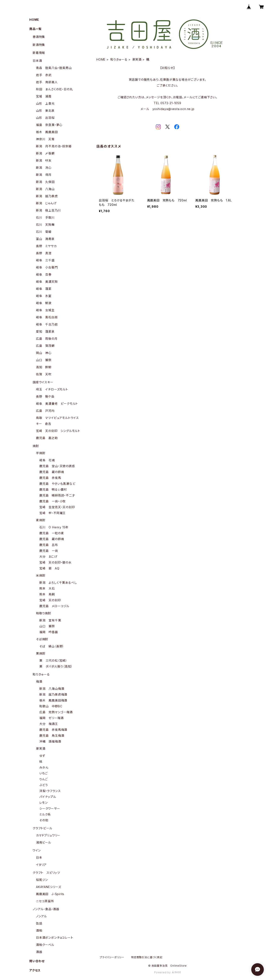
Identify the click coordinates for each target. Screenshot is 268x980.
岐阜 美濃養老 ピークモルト (57, 404)
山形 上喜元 (45, 103)
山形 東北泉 (45, 111)
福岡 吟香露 (49, 632)
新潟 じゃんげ (46, 203)
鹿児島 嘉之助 (47, 438)
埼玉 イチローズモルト (52, 389)
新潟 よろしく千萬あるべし (58, 583)
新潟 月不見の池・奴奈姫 (54, 146)
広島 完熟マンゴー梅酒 (56, 712)
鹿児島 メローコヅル (54, 606)
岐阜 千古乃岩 (47, 324)
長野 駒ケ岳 (45, 396)
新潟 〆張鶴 (45, 153)
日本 (39, 857)
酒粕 (39, 930)
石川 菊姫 (44, 232)
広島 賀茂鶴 (45, 346)
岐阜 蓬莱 (44, 289)
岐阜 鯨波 (44, 303)
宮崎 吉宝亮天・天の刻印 (57, 507)
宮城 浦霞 (44, 96)
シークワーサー (50, 808)
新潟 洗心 (44, 168)
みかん (44, 767)
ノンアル (41, 916)
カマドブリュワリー (48, 835)
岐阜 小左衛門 (47, 267)
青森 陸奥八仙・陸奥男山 (54, 68)
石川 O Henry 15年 (54, 527)
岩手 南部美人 (47, 82)
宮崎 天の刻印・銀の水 (55, 562)
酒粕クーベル (45, 945)
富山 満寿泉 (45, 239)
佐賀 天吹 (44, 374)
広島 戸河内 (45, 411)
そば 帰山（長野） (52, 646)
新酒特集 (39, 45)
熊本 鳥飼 (47, 594)
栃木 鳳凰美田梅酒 (53, 700)
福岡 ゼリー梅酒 (51, 718)
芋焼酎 (41, 453)
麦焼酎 (41, 520)
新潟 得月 (44, 175)
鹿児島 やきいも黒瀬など (57, 484)
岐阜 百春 (44, 274)
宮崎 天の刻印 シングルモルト (58, 431)
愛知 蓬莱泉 (45, 331)
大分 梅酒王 (49, 724)
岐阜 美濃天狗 (47, 282)
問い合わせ (37, 961)
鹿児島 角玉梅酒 (52, 736)
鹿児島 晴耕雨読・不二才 (57, 495)
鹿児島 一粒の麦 (52, 533)
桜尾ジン (42, 880)
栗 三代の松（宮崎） (53, 660)
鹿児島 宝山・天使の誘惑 (57, 466)
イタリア (41, 865)
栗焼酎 (41, 653)
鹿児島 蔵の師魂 (52, 472)
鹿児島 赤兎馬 (50, 478)
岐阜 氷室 (44, 296)
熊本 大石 (47, 588)
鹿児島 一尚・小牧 (53, 501)
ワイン (37, 850)
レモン (43, 803)
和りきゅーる (119, 59)
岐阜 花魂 (47, 460)
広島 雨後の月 (47, 339)
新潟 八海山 (45, 189)
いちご (43, 773)
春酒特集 (39, 37)
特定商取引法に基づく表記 (147, 957)
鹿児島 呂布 (49, 545)
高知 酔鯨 (44, 367)
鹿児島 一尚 (49, 551)
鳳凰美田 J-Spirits (50, 894)
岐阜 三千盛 (45, 260)
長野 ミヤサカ (46, 246)
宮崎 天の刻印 (50, 600)
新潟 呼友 (44, 160)
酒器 (39, 952)
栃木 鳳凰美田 (47, 132)
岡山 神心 (44, 353)
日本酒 (37, 61)
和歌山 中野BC (51, 706)
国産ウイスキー (43, 382)
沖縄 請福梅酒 (50, 741)
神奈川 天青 (45, 139)
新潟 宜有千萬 (50, 620)
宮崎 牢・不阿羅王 (53, 513)
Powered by (167, 972)
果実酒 (137, 59)
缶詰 (39, 923)
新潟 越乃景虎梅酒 (53, 694)
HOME (101, 59)
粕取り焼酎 (44, 613)
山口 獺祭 (44, 360)
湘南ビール (44, 842)
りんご (43, 779)
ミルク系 (45, 814)
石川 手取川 (45, 217)
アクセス (35, 970)
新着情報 (39, 53)
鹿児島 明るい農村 (53, 489)
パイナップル (48, 797)
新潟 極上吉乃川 (48, 210)
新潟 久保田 (45, 182)
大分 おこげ (48, 557)
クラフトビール (43, 828)
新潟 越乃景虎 (47, 196)
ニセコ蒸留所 (45, 901)
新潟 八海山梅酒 (52, 689)
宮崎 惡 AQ (49, 568)
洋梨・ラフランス (50, 791)
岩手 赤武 (44, 75)
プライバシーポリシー (112, 957)
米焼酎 (41, 575)
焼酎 (36, 446)
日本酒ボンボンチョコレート (55, 938)
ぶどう (44, 785)
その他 (44, 820)
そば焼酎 (42, 639)
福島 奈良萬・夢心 (49, 125)
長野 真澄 (44, 253)
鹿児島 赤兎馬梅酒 (53, 730)
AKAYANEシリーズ (49, 887)
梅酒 (39, 681)
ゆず (42, 756)
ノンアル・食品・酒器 (46, 909)
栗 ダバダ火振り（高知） (56, 666)
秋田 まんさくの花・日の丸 (54, 89)
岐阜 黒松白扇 (47, 317)
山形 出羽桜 (45, 118)
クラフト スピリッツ (46, 873)
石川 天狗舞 (45, 225)
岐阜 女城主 (45, 310)
